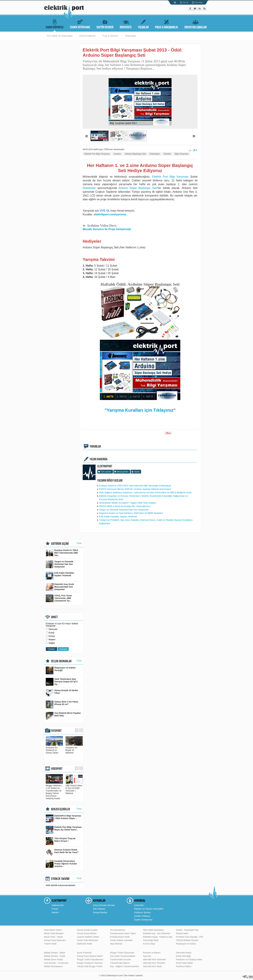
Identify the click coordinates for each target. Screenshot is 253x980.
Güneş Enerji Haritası (87, 933)
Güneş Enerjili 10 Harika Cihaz (62, 693)
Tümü (79, 543)
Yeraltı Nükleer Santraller (121, 940)
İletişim (55, 912)
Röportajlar (131, 36)
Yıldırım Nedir (50, 944)
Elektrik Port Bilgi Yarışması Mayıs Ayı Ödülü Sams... (64, 830)
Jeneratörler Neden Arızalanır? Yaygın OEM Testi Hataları (128, 503)
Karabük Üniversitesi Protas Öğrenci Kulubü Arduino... (61, 864)
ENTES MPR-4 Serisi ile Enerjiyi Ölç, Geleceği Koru (125, 506)
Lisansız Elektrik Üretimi (88, 937)
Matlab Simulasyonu (53, 966)
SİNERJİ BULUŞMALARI (196, 24)
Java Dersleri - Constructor (56, 963)
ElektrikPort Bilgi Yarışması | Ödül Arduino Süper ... (63, 818)
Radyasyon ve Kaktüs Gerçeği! (61, 670)
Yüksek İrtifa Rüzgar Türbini (90, 966)
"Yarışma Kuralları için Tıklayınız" (140, 410)
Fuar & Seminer (110, 36)
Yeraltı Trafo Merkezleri (88, 940)
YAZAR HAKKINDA (98, 459)
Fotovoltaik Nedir (151, 940)
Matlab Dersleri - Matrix (55, 953)
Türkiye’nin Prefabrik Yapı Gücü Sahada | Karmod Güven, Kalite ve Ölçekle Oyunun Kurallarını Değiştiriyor (146, 522)
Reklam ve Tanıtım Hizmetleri (149, 909)
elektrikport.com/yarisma (110, 214)
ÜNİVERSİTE (126, 24)
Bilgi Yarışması (182, 154)
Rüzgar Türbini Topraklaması (90, 960)
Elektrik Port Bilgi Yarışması (97, 154)
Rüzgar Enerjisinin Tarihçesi (90, 963)
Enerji (51, 633)
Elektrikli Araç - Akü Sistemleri (157, 933)
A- (190, 150)
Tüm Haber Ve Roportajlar (60, 36)
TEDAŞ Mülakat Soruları (187, 940)
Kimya (52, 636)
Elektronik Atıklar (85, 944)
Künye (55, 909)
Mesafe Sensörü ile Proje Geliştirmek (107, 229)
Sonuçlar (63, 649)
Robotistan (155, 154)
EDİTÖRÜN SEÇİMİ (60, 544)
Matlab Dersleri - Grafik (55, 956)
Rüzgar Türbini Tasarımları (122, 953)
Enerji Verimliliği (183, 956)
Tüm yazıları (106, 472)
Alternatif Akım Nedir (152, 966)
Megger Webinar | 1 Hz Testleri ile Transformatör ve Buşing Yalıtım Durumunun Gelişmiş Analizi (54, 791)
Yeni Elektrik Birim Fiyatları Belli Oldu (63, 716)
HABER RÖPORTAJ (55, 24)
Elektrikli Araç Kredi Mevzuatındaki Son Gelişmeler (60, 587)
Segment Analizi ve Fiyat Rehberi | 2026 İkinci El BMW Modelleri (131, 513)
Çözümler (139, 905)
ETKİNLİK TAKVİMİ (60, 879)
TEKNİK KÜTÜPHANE (80, 24)
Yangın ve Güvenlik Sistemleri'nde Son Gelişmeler (124, 510)
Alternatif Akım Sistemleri (154, 960)
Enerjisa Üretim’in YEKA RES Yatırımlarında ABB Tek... (62, 553)
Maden (52, 640)
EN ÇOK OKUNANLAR (61, 661)
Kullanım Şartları (142, 912)
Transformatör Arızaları (120, 960)
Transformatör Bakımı (120, 963)
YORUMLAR (95, 447)
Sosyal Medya (100, 912)
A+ (195, 150)
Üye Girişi (199, 2)
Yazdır (137, 472)
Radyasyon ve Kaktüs (186, 944)
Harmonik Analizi (184, 953)
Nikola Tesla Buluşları (54, 933)
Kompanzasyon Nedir (120, 937)
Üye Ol (185, 2)
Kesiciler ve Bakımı (152, 953)
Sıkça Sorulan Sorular (104, 905)
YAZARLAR (143, 24)
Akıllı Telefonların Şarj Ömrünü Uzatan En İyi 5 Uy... (62, 682)
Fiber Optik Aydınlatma (153, 930)
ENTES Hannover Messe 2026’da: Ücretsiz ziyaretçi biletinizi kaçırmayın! (135, 489)
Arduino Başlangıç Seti (135, 154)
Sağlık (52, 643)
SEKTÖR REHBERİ (105, 24)
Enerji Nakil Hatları (185, 963)
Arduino (117, 154)
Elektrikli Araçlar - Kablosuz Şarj (158, 937)
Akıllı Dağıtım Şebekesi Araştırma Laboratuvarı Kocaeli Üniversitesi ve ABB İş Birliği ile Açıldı (145, 492)
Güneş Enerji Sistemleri (55, 940)
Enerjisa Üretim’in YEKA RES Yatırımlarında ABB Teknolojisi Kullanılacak (135, 486)
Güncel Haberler (88, 36)
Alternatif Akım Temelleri (154, 963)
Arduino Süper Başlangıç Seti (138, 188)
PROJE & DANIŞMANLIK (166, 24)
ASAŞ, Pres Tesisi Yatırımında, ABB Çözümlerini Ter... (59, 598)
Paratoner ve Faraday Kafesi (189, 960)
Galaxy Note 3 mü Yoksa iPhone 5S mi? (62, 704)
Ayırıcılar (147, 956)
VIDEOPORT (57, 769)
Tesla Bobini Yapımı (53, 930)
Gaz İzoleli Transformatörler (123, 956)
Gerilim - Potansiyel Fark (187, 930)
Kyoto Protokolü (84, 953)
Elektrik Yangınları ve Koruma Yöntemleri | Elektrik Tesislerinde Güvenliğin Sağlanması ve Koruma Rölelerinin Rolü (143, 498)
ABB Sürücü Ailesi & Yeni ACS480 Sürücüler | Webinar (74, 788)
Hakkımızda (58, 905)
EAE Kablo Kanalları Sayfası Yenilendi (118, 517)
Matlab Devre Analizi (53, 960)
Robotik (167, 154)
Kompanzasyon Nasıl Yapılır (123, 933)
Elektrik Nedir (182, 933)
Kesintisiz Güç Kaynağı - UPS (190, 937)
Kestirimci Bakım (184, 966)
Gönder (51, 649)
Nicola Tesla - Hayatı (53, 937)
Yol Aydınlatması (118, 930)
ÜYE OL (105, 211)
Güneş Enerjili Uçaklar (87, 930)
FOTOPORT (56, 731)
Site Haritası (99, 909)
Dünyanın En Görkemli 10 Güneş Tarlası (54, 749)
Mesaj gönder (123, 472)
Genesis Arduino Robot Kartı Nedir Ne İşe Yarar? (62, 852)
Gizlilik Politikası (142, 916)
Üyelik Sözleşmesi (143, 920)
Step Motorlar (116, 944)
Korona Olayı (149, 944)
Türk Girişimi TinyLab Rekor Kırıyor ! (61, 841)
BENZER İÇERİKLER (60, 809)
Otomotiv (53, 629)
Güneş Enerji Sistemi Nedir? (90, 956)
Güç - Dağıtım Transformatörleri (125, 966)
